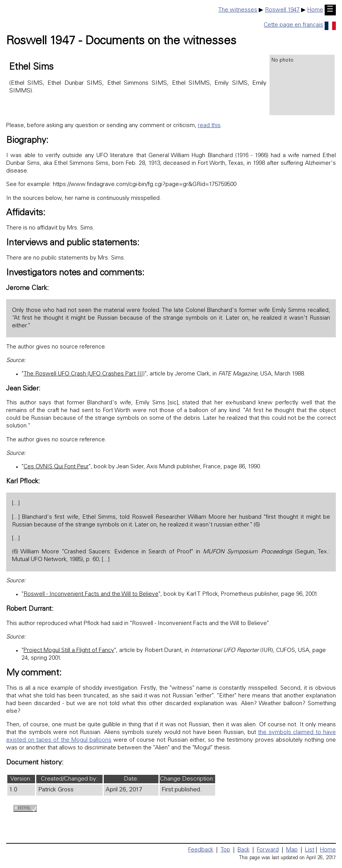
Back (243, 850)
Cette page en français (300, 25)
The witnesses (238, 10)
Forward (268, 850)
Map (292, 850)
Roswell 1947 (282, 10)
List (310, 850)
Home (315, 10)
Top (225, 850)
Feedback (201, 850)
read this (209, 126)
